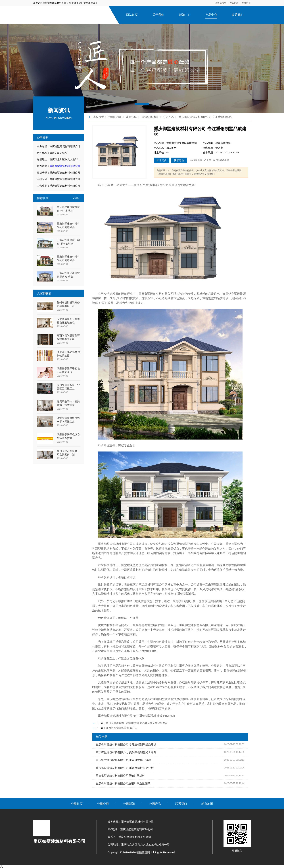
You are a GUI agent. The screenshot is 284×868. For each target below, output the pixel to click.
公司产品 (168, 117)
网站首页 (132, 15)
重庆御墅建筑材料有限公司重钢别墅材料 (120, 776)
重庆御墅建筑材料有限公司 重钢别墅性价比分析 (125, 768)
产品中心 (211, 15)
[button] (142, 104)
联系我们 (238, 15)
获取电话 (179, 160)
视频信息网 (221, 3)
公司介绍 (103, 804)
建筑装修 (131, 117)
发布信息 (234, 3)
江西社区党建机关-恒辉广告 (122, 728)
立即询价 (162, 160)
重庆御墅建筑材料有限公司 (65, 166)
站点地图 (207, 804)
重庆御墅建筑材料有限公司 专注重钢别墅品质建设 (126, 744)
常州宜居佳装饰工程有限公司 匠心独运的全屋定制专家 (137, 723)
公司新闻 (129, 804)
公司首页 (77, 804)
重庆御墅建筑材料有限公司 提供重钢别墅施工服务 (126, 752)
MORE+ (77, 198)
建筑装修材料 (150, 117)
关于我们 (158, 15)
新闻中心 (185, 15)
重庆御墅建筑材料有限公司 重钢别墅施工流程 (123, 760)
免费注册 (246, 3)
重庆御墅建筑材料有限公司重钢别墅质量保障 (123, 783)
